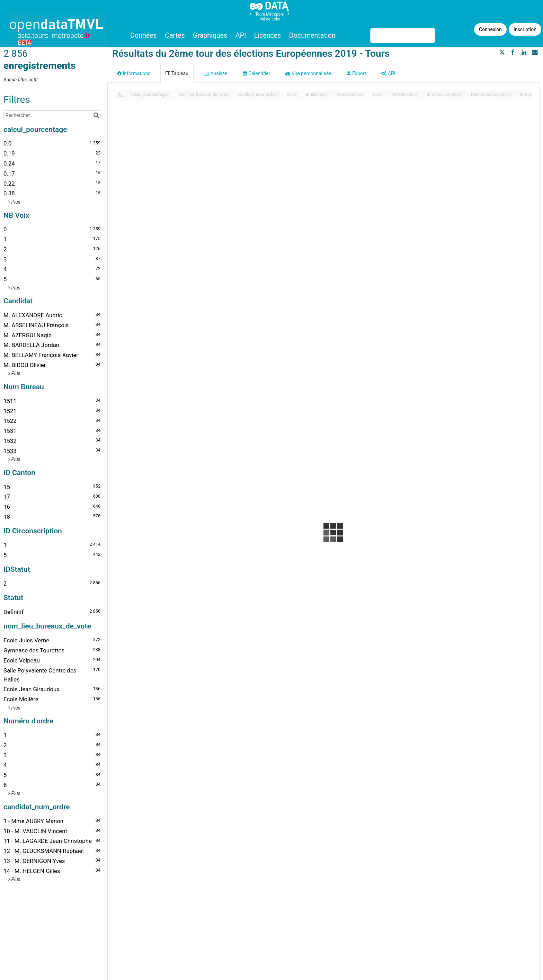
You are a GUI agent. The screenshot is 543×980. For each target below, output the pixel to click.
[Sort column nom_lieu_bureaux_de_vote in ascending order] (229, 93)
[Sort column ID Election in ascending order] (327, 93)
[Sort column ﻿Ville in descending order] (296, 95)
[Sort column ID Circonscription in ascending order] (462, 93)
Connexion (490, 29)
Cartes (175, 35)
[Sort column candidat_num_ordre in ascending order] (277, 93)
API (241, 35)
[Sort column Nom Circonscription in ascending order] (511, 93)
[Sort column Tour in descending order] (382, 95)
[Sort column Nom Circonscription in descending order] (511, 95)
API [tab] (388, 73)
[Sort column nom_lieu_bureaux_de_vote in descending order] (229, 95)
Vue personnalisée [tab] (308, 73)
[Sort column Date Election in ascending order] (417, 93)
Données (144, 35)
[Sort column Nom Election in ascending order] (363, 93)
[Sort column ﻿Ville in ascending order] (296, 93)
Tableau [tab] (177, 73)
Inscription (525, 29)
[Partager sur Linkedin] (524, 52)
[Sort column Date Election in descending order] (417, 95)
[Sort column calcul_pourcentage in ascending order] (168, 93)
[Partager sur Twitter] (502, 52)
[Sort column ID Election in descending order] (327, 95)
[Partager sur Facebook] (513, 52)
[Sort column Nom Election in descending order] (363, 95)
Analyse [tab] (216, 73)
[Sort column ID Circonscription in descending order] (462, 95)
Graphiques (210, 35)
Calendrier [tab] (257, 73)
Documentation (312, 35)
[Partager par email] (535, 52)
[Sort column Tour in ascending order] (382, 93)
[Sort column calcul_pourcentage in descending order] (168, 95)
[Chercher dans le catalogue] (96, 115)
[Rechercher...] (52, 115)
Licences (268, 35)
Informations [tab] (134, 73)
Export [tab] (357, 73)
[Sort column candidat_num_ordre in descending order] (277, 95)
